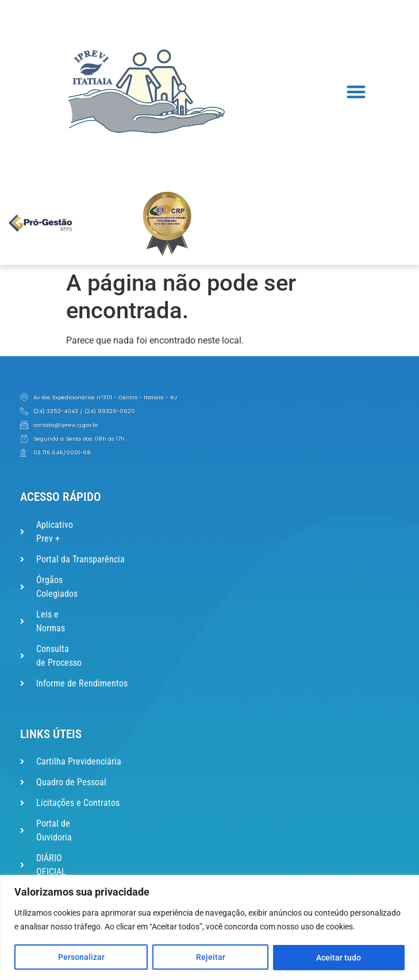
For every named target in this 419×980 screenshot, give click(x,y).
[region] (209, 927)
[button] (356, 92)
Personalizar (81, 958)
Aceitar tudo (339, 958)
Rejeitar (211, 958)
